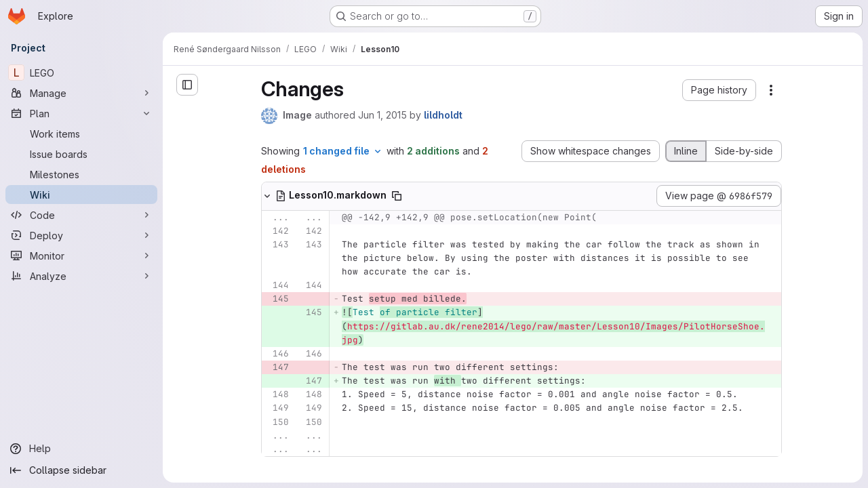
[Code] (81, 215)
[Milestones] (81, 174)
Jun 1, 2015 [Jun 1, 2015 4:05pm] (382, 115)
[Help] (81, 449)
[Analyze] (81, 276)
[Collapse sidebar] (81, 470)
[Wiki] (81, 195)
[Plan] (81, 113)
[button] (719, 90)
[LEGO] (81, 73)
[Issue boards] (81, 154)
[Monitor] (81, 256)
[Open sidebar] (187, 85)
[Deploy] (81, 235)
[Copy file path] (397, 196)
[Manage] (81, 93)
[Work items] (81, 134)
